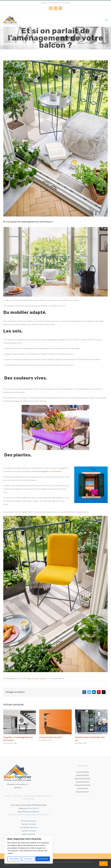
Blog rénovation (33, 679)
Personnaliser (14, 859)
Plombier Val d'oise (29, 824)
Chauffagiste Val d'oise (29, 828)
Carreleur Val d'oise (29, 831)
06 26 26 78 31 (33, 808)
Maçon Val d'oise (29, 834)
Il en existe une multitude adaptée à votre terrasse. (42, 471)
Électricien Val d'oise (29, 821)
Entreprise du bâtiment (31, 812)
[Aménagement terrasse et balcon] (55, 138)
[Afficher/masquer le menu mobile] (107, 20)
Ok (103, 864)
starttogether (11, 679)
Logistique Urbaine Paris (91, 857)
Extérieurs (43, 679)
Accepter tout (43, 859)
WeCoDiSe (79, 857)
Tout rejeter (28, 859)
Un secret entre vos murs (50, 737)
